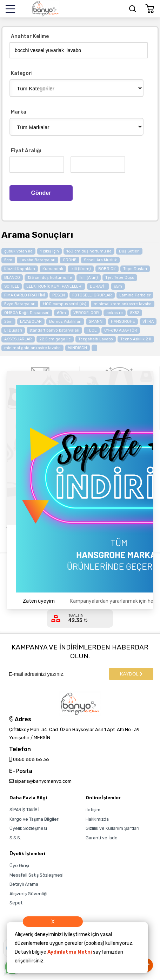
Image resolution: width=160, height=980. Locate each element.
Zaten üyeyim (39, 601)
